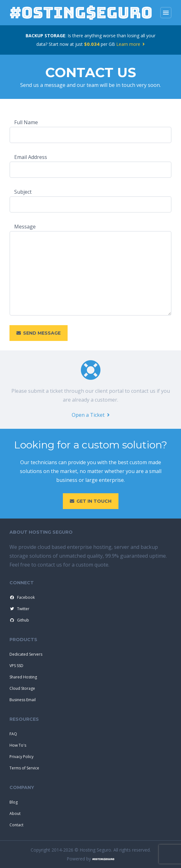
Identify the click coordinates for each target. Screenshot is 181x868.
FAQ (13, 734)
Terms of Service (24, 768)
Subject (23, 192)
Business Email (23, 700)
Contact (16, 825)
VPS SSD (16, 666)
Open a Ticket (91, 415)
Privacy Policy (21, 757)
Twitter (19, 609)
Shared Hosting (23, 677)
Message (25, 227)
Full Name (26, 122)
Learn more (130, 44)
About (15, 813)
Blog (14, 802)
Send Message (39, 333)
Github (19, 620)
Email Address (31, 157)
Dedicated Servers (26, 654)
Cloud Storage (22, 688)
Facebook (22, 598)
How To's (18, 745)
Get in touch (91, 501)
